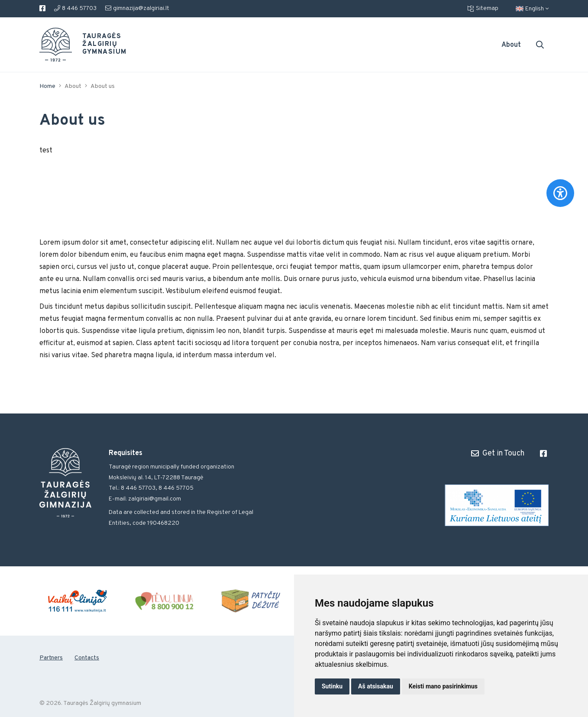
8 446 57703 (75, 8)
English (532, 9)
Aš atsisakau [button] (376, 686)
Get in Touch (498, 453)
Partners (51, 658)
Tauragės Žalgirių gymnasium (97, 45)
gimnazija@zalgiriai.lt (137, 8)
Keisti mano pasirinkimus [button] (443, 686)
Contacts (87, 658)
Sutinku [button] (332, 686)
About (511, 45)
